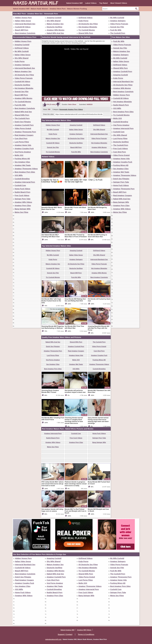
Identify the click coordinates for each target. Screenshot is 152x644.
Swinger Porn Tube (23, 199)
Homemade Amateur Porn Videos (71, 109)
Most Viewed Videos (119, 3)
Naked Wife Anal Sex (55, 33)
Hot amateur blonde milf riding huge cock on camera (52, 510)
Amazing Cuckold (54, 18)
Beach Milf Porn (22, 30)
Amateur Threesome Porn (25, 132)
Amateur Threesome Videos (26, 169)
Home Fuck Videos (22, 189)
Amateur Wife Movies (56, 30)
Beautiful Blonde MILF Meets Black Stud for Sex (52, 208)
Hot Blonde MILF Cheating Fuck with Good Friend (53, 419)
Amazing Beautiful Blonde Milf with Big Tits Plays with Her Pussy (99, 328)
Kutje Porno (83, 21)
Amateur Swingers (118, 21)
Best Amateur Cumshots (25, 33)
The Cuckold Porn (118, 33)
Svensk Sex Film (117, 27)
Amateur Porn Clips (23, 206)
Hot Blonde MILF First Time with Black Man (74, 327)
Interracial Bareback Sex (25, 24)
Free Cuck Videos (22, 195)
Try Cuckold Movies (87, 30)
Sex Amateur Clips (22, 162)
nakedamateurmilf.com (53, 639)
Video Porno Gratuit (23, 128)
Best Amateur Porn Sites (25, 172)
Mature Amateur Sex (55, 24)
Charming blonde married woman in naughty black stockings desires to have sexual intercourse (74, 421)
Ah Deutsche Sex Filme (88, 24)
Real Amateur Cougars (24, 135)
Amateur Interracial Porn (25, 182)
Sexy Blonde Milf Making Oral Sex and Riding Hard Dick (75, 300)
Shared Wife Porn (86, 33)
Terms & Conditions (86, 634)
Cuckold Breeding (22, 179)
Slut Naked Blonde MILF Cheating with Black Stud (51, 236)
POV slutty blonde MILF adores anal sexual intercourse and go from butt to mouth (53, 484)
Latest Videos (91, 3)
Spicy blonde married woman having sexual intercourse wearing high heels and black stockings (98, 421)
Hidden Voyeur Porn (23, 18)
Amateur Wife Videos (23, 202)
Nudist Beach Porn (22, 192)
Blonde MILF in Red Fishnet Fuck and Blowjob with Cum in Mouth (76, 511)
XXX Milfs (19, 175)
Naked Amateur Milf (74, 3)
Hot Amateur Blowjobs (88, 27)
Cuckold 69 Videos (23, 27)
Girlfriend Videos (86, 18)
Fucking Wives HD (22, 159)
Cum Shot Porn (21, 139)
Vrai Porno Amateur (23, 152)
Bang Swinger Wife (23, 209)
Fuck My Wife (116, 30)
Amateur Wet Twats (23, 165)
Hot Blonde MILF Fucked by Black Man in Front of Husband (76, 236)
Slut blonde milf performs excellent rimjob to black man (75, 391)
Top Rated (103, 3)
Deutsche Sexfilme (55, 27)
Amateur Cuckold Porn (24, 125)
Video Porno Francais (119, 24)
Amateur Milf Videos (84, 630)
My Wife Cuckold (117, 18)
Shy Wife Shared (54, 21)
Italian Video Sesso (23, 21)
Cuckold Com (20, 185)
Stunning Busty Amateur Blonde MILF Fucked (50, 391)
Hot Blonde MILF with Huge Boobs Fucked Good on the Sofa (51, 301)
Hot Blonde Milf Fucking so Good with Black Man (97, 236)
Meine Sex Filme (21, 212)
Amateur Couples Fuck (24, 149)
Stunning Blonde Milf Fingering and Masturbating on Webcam (53, 327)
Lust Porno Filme (22, 142)
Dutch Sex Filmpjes (23, 122)
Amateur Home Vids (23, 145)
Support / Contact (65, 634)
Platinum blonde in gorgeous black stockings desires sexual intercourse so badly (76, 484)
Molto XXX (19, 155)
